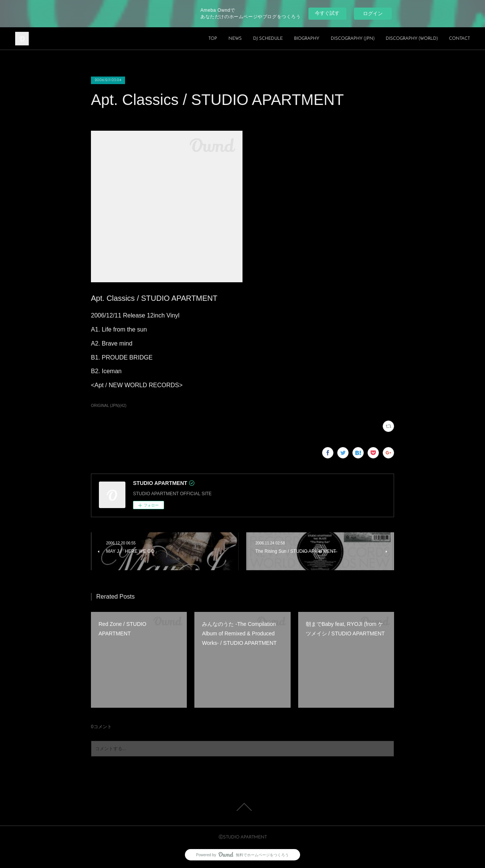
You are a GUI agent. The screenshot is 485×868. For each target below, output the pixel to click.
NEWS (235, 39)
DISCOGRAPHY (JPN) (353, 39)
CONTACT (459, 39)
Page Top (242, 807)
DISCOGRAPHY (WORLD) (412, 39)
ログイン (373, 13)
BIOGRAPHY (307, 39)
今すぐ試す (327, 13)
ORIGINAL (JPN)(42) (109, 406)
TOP (213, 39)
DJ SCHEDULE (268, 39)
